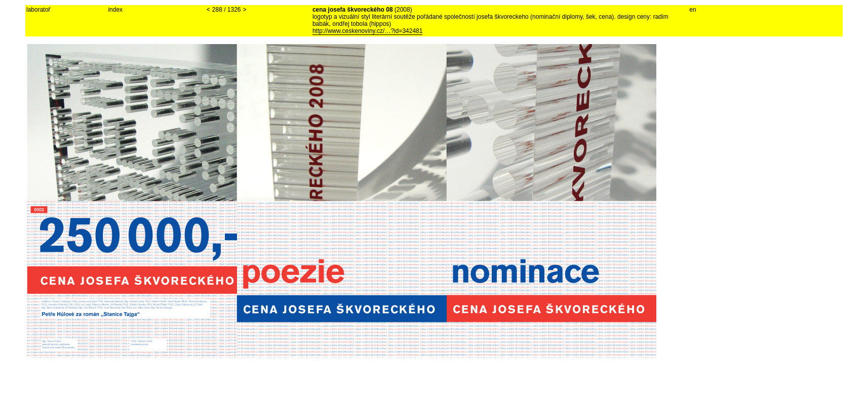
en (693, 10)
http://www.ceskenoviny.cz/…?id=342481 (368, 31)
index (115, 10)
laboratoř (38, 10)
